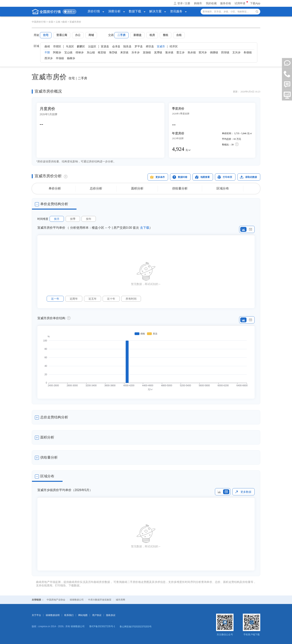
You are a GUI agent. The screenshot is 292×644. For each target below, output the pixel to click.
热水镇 (192, 52)
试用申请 (240, 3)
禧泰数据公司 (77, 600)
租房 (152, 35)
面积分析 (137, 188)
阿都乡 (57, 52)
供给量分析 (180, 188)
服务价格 (226, 3)
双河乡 (203, 52)
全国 (51, 22)
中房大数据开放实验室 (100, 600)
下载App (255, 3)
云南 (58, 22)
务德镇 (248, 52)
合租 (179, 35)
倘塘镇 (214, 52)
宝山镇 (68, 52)
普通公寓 (62, 35)
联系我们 (69, 615)
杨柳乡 (71, 58)
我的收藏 (211, 3)
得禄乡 (80, 52)
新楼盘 (137, 35)
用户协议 (97, 615)
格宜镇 (102, 52)
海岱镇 (113, 52)
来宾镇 (124, 52)
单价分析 (55, 188)
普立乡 (180, 52)
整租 (166, 35)
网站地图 (83, 615)
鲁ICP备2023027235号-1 (102, 626)
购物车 (198, 3)
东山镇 (91, 52)
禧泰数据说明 (53, 615)
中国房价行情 (39, 22)
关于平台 (36, 615)
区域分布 (223, 188)
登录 (180, 3)
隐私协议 (111, 615)
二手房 (121, 35)
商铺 (91, 35)
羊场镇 (60, 58)
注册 (187, 3)
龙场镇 (147, 52)
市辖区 (57, 46)
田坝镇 (225, 52)
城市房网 (120, 600)
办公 (78, 35)
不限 (47, 52)
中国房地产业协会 (56, 600)
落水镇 (169, 52)
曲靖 (70, 12)
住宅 (46, 35)
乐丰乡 (136, 52)
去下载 (145, 228)
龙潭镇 (158, 52)
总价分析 (96, 188)
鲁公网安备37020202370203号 (136, 627)
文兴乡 (236, 52)
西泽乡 (49, 58)
